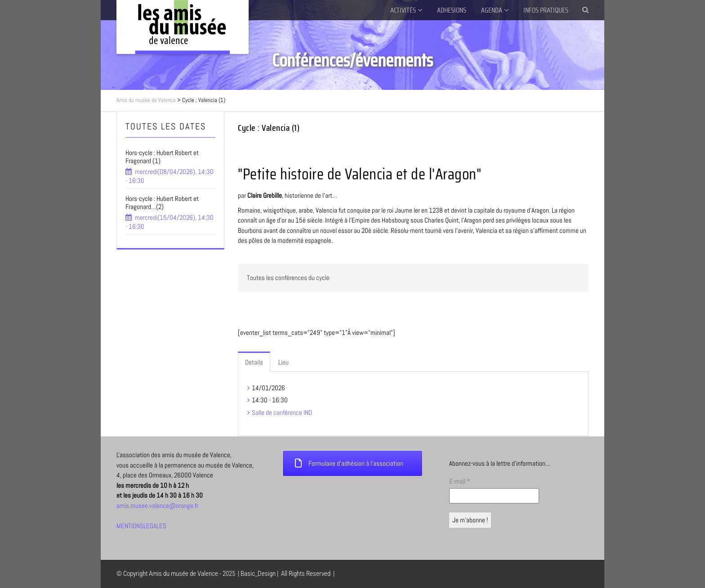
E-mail (460, 481)
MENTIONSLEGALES (141, 526)
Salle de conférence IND (282, 412)
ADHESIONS (452, 10)
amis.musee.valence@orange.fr (157, 506)
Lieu (283, 362)
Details (254, 362)
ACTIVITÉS (403, 10)
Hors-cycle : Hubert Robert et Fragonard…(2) (162, 203)
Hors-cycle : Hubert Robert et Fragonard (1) (162, 157)
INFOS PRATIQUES (546, 10)
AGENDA (492, 10)
